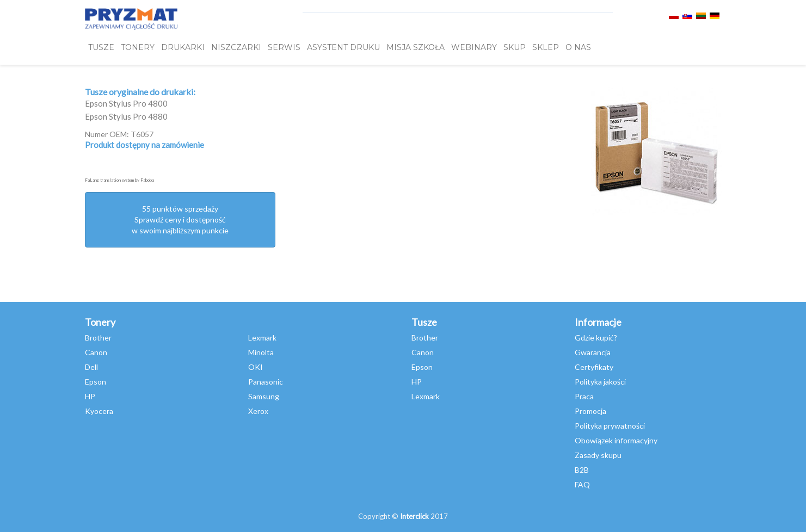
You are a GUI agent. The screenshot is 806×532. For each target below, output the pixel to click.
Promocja (590, 411)
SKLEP (546, 47)
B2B (582, 470)
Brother (98, 338)
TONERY (138, 47)
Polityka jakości (600, 382)
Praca (584, 396)
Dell (91, 367)
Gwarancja (593, 352)
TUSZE (101, 47)
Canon (96, 352)
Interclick (414, 516)
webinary (474, 47)
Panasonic (266, 382)
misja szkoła (416, 47)
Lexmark (262, 338)
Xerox (258, 411)
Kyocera (99, 411)
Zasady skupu (598, 455)
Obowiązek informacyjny (616, 440)
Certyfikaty (594, 367)
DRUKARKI (183, 47)
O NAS (578, 47)
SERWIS (284, 47)
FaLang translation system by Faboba (119, 180)
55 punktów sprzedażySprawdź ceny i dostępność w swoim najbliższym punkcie (180, 219)
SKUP (515, 47)
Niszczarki (236, 47)
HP (90, 396)
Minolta (261, 352)
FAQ (582, 484)
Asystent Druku (343, 47)
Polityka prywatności (610, 426)
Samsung (264, 396)
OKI (256, 367)
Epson (96, 382)
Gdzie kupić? (596, 338)
